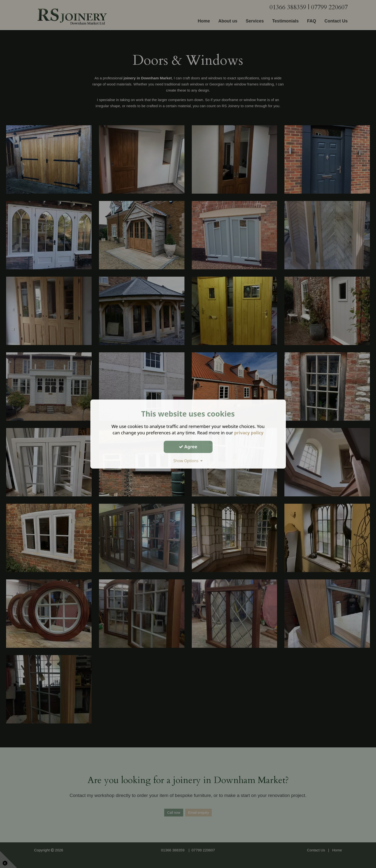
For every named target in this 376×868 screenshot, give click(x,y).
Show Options (188, 461)
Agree (188, 447)
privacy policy (249, 433)
